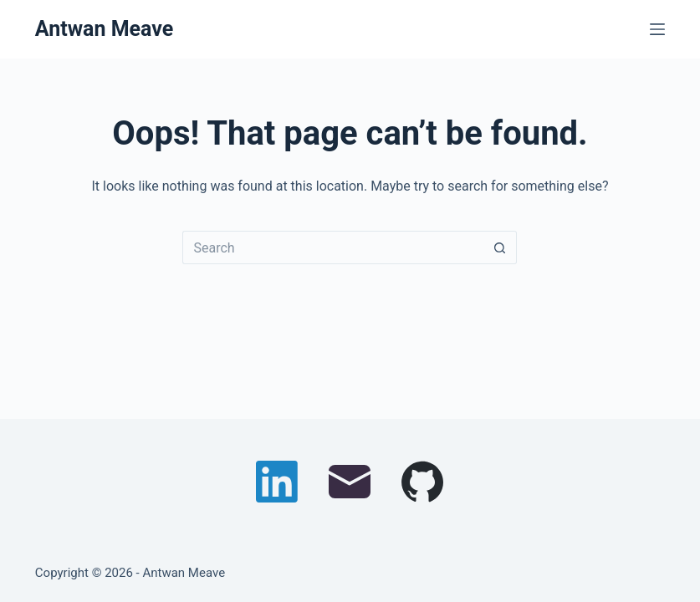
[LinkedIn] (277, 482)
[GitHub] (422, 482)
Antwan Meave (104, 29)
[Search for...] (333, 247)
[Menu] (657, 29)
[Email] (350, 482)
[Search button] (500, 247)
